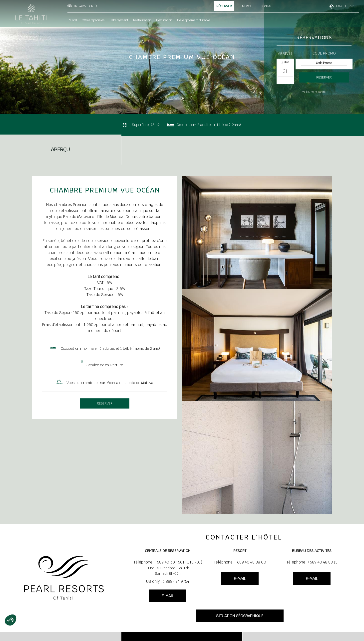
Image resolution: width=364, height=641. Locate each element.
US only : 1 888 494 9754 (168, 581)
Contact (268, 6)
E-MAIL (168, 596)
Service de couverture (105, 365)
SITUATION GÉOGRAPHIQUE (240, 616)
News (247, 6)
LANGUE (342, 6)
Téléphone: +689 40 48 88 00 (240, 562)
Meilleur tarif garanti (314, 92)
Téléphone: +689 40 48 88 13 (312, 562)
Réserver (224, 6)
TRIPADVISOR (83, 6)
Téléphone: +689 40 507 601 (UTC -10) (168, 562)
